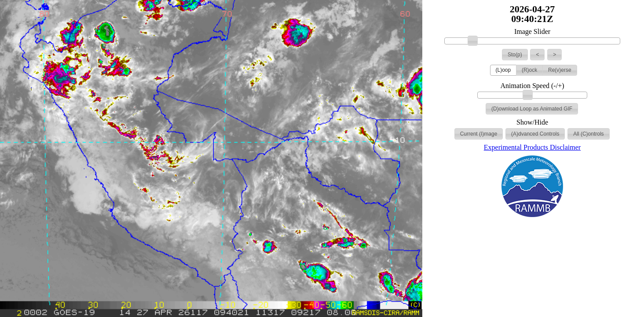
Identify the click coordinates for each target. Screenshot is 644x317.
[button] (515, 55)
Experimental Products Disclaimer (532, 147)
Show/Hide (532, 122)
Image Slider (532, 32)
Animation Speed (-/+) (532, 86)
